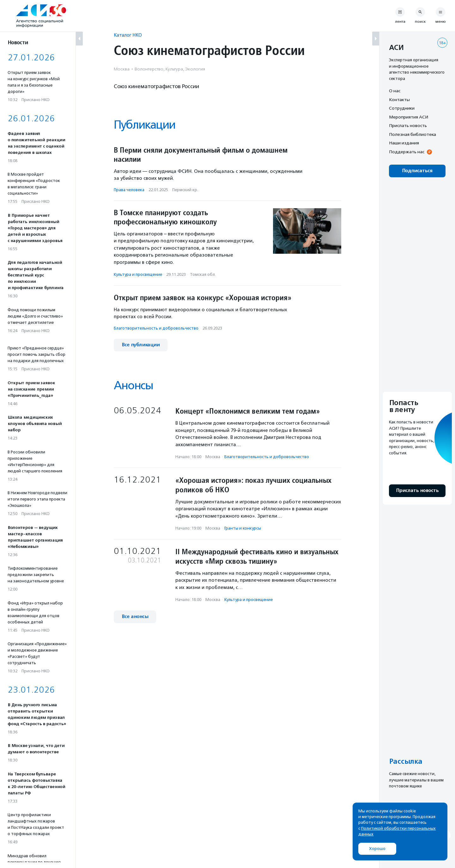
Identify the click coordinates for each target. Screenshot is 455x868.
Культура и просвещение (138, 274)
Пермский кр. (185, 190)
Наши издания (404, 143)
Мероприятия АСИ (409, 117)
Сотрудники (402, 108)
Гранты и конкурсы (243, 528)
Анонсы (133, 385)
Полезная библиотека (413, 134)
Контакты (399, 100)
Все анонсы (135, 617)
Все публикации (141, 345)
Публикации (144, 125)
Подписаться (417, 171)
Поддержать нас (407, 152)
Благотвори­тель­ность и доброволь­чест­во (156, 328)
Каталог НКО (128, 35)
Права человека (129, 190)
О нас (395, 91)
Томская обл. (203, 274)
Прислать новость (408, 125)
